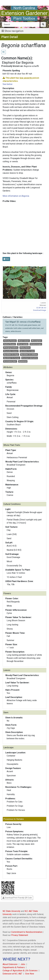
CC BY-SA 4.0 (41, 308)
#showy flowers (10, 341)
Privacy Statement (20, 935)
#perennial (23, 361)
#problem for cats (27, 351)
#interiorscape (36, 344)
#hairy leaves (25, 348)
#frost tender (23, 344)
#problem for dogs (11, 354)
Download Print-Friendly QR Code (17, 898)
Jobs (23, 964)
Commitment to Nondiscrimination (27, 932)
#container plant (10, 361)
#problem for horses (12, 358)
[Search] (21, 24)
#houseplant (36, 341)
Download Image (40, 310)
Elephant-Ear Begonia (18, 63)
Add (6, 259)
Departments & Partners (14, 967)
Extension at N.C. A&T (12, 974)
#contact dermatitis (30, 358)
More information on (16, 196)
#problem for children (29, 354)
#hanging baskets (11, 348)
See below (8, 84)
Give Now (30, 974)
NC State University (11, 911)
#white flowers (9, 344)
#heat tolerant (24, 341)
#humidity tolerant (11, 351)
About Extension (10, 964)
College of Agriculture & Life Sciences (20, 971)
